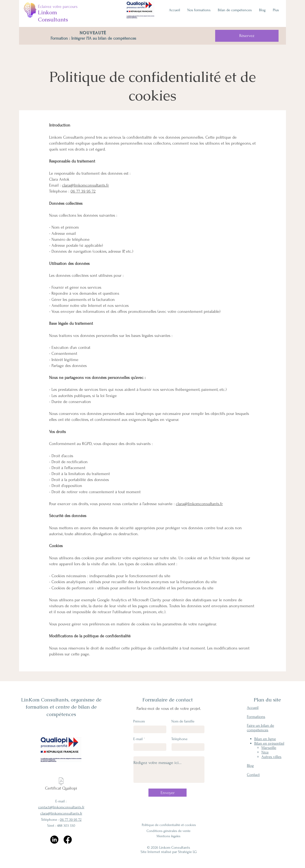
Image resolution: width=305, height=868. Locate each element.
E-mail (138, 739)
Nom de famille (183, 721)
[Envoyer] (168, 793)
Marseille (269, 748)
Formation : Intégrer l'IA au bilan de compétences (93, 38)
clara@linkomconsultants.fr (85, 185)
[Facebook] (68, 840)
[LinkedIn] (54, 840)
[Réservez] (247, 36)
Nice (265, 752)
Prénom (139, 721)
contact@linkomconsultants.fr (61, 807)
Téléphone (179, 739)
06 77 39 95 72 (83, 191)
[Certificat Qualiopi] (61, 785)
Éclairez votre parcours (58, 7)
